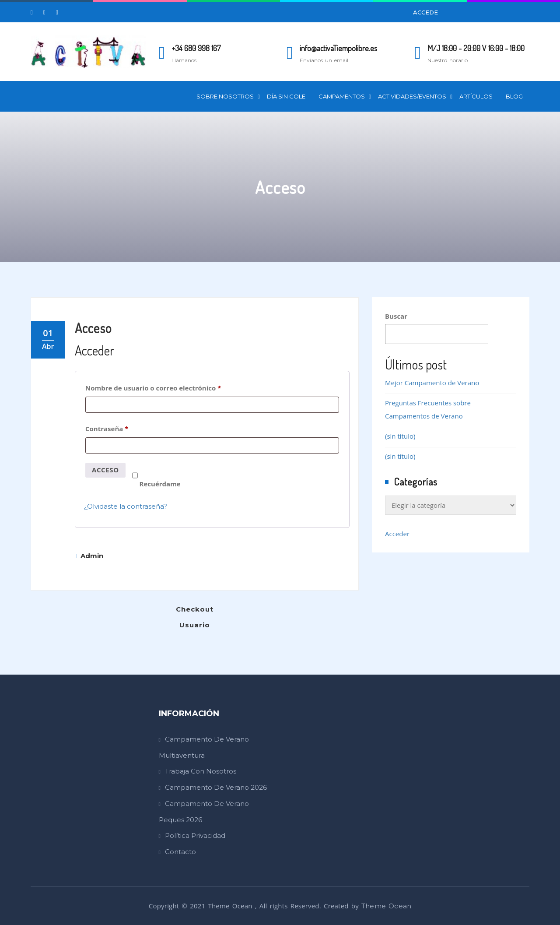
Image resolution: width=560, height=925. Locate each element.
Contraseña (125, 427)
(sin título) (400, 436)
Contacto (180, 852)
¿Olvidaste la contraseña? (126, 506)
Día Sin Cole (286, 96)
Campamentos (342, 96)
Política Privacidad (195, 835)
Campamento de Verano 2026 (216, 787)
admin (89, 556)
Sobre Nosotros (225, 96)
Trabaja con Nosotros (201, 771)
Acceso (93, 328)
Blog (514, 96)
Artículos (476, 96)
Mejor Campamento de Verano (432, 383)
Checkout (195, 609)
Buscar (396, 316)
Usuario (195, 625)
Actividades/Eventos (412, 96)
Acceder (397, 534)
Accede (425, 12)
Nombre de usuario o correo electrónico (171, 387)
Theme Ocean (386, 906)
